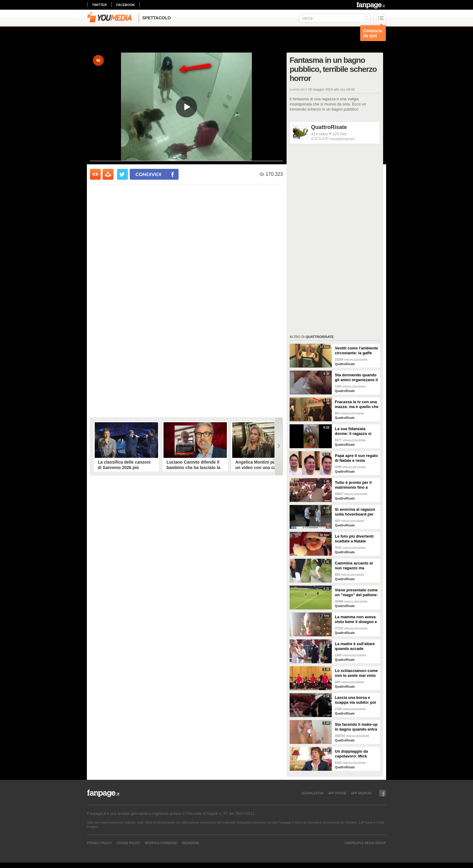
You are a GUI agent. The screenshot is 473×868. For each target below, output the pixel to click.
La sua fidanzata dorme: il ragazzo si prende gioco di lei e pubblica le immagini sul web (354, 431)
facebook (125, 5)
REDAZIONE (191, 843)
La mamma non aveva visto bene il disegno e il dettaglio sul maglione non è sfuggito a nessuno (356, 619)
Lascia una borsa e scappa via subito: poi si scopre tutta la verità (356, 700)
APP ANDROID (361, 793)
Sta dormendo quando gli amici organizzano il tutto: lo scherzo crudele (356, 378)
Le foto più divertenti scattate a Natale (354, 539)
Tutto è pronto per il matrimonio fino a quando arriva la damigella (353, 485)
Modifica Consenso (161, 843)
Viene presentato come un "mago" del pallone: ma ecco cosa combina (356, 593)
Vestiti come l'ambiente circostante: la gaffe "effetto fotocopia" (356, 351)
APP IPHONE (337, 793)
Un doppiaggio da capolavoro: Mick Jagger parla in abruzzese (351, 754)
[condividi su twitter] (122, 174)
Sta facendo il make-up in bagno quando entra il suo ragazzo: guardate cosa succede (357, 727)
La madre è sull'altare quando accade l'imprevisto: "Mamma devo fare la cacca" (355, 646)
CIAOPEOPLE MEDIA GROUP (365, 843)
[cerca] (335, 18)
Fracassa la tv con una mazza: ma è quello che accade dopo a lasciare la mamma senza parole (357, 404)
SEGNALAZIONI (313, 793)
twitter (99, 5)
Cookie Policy (128, 843)
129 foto (340, 134)
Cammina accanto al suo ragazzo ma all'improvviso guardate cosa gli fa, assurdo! (354, 566)
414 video (319, 134)
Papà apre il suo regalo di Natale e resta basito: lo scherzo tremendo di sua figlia (356, 458)
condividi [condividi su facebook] (148, 174)
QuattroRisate (329, 127)
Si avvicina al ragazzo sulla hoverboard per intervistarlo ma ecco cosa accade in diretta (355, 512)
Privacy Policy (100, 843)
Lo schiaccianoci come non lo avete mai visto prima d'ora (356, 673)
